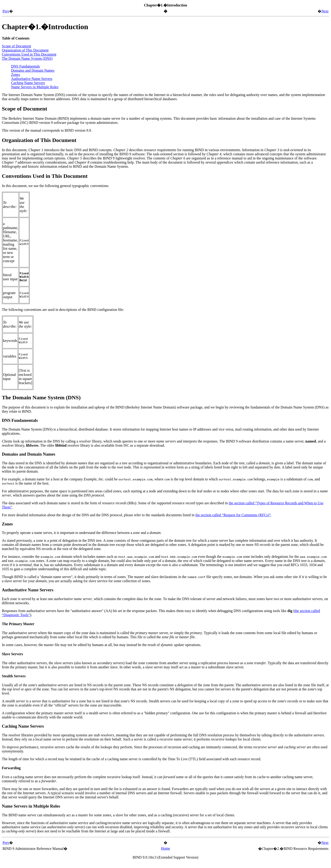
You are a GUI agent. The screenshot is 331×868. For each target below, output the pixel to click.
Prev (6, 11)
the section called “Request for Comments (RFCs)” (233, 520)
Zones (16, 75)
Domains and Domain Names (33, 70)
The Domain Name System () (27, 58)
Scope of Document (16, 46)
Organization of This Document (25, 50)
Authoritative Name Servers (32, 79)
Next (325, 11)
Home (165, 853)
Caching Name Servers (28, 83)
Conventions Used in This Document (29, 54)
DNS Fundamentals (26, 66)
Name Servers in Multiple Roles (35, 87)
